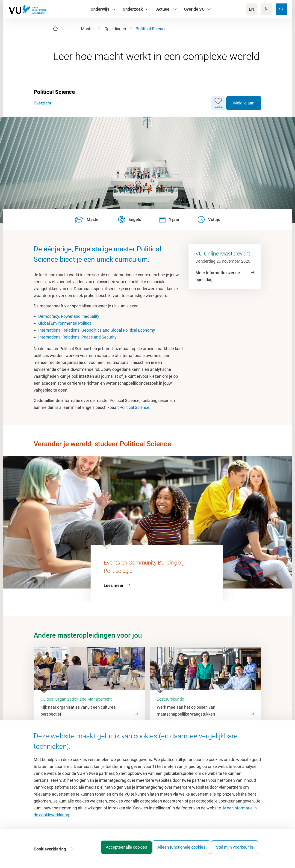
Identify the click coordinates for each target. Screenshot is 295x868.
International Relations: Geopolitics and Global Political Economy (97, 330)
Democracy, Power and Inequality (69, 316)
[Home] (55, 29)
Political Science (134, 407)
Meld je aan (244, 103)
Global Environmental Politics (65, 323)
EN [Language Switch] (252, 9)
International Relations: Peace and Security (77, 337)
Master (87, 29)
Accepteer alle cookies (117, 851)
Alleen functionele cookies (177, 851)
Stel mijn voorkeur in (235, 851)
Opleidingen (115, 29)
